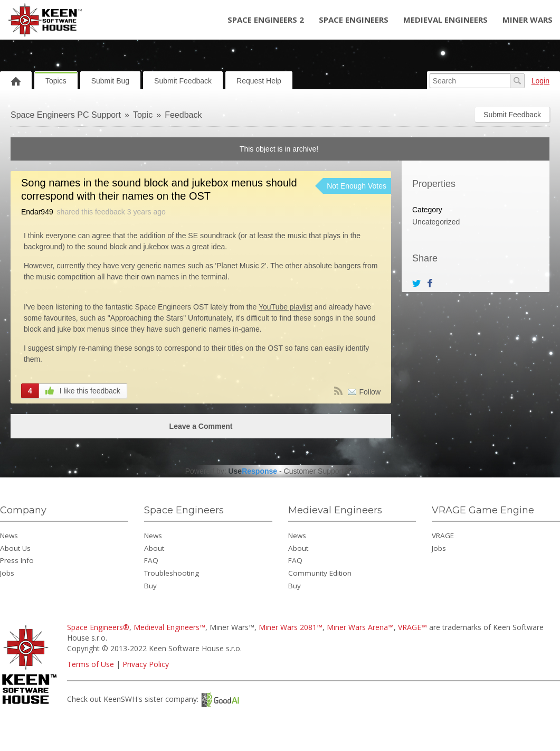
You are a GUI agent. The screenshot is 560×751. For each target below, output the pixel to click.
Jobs (7, 573)
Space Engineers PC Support (66, 115)
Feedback (183, 115)
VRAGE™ (412, 627)
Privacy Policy (146, 664)
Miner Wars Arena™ (360, 627)
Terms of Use (91, 664)
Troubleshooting (172, 573)
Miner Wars (528, 20)
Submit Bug (110, 81)
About (154, 548)
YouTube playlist (286, 307)
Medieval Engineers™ (169, 627)
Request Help (259, 81)
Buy (150, 586)
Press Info (17, 560)
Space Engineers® (98, 627)
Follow (370, 392)
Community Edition (320, 573)
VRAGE (443, 536)
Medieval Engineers (445, 20)
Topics (56, 81)
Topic (143, 115)
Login (540, 81)
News (9, 536)
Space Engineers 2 (266, 20)
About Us (15, 548)
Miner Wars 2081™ (291, 627)
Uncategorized (436, 222)
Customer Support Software (330, 471)
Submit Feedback (183, 81)
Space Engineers (354, 20)
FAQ (151, 560)
